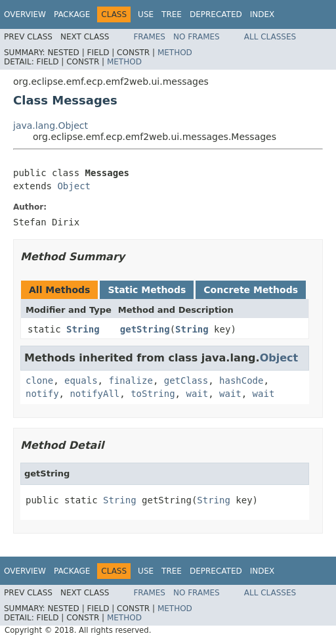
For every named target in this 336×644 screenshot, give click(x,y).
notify (42, 394)
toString (153, 394)
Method (175, 53)
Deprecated (216, 14)
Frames (149, 37)
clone (39, 380)
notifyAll (94, 394)
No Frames (197, 37)
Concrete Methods (251, 290)
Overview (25, 14)
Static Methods (147, 290)
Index (262, 14)
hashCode (241, 380)
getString (145, 329)
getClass (186, 380)
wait (197, 394)
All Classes (270, 37)
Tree (172, 14)
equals (81, 380)
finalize (130, 380)
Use (146, 14)
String (83, 329)
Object (74, 186)
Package (72, 14)
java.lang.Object (51, 126)
